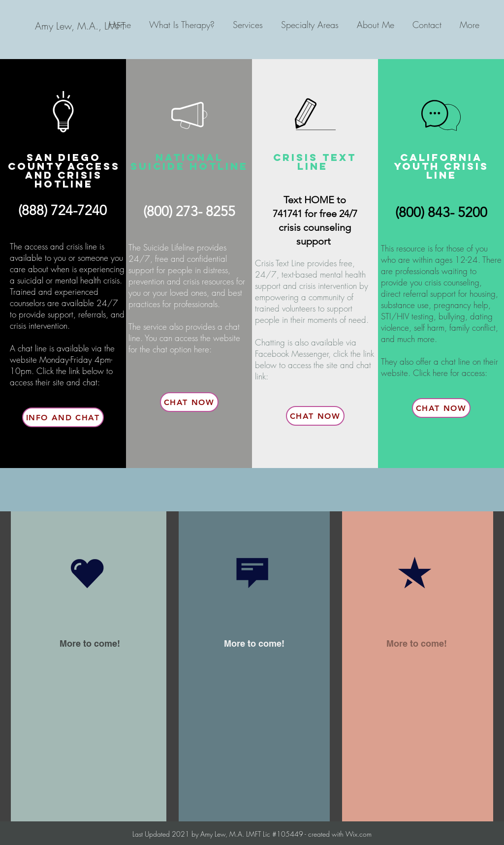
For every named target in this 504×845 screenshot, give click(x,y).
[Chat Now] (189, 402)
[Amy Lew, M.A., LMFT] (80, 26)
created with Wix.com (339, 834)
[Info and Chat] (63, 417)
